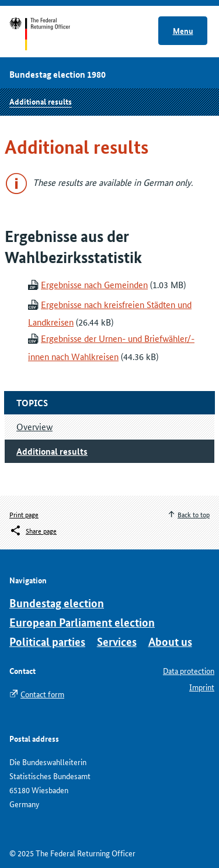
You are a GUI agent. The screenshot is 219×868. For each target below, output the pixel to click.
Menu (183, 30)
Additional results (41, 101)
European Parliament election (82, 622)
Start (51, 34)
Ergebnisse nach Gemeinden (94, 284)
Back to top (194, 514)
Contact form (42, 694)
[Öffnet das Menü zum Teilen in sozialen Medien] (33, 531)
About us (170, 642)
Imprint (202, 687)
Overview (34, 426)
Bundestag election (57, 603)
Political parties (47, 642)
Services (117, 642)
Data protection (189, 670)
